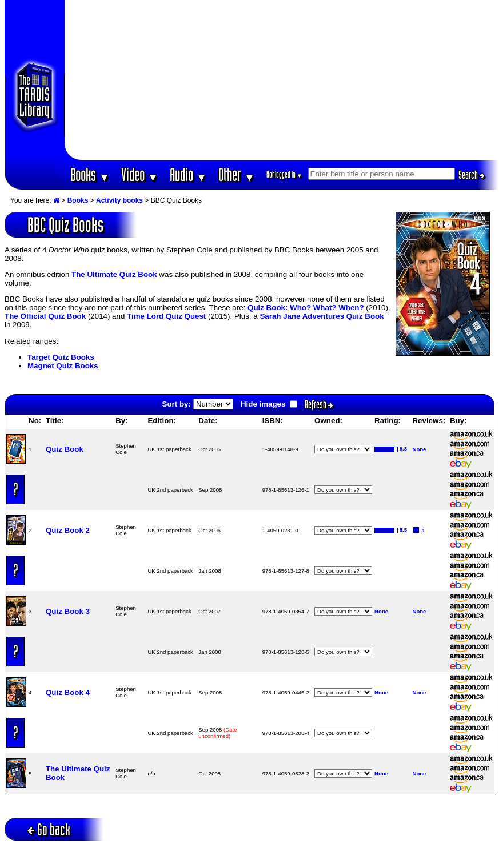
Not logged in (284, 174)
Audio (188, 174)
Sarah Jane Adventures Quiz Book (322, 316)
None (419, 449)
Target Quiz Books (61, 357)
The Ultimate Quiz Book (114, 274)
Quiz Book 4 (68, 692)
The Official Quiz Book (45, 316)
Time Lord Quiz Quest (166, 316)
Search (472, 175)
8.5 (403, 530)
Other (237, 174)
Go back (49, 829)
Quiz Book (65, 449)
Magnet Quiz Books (63, 366)
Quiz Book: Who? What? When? (306, 308)
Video (140, 174)
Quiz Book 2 (68, 530)
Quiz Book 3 (68, 611)
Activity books (119, 200)
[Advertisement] (282, 80)
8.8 (403, 449)
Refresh (319, 404)
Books (90, 174)
